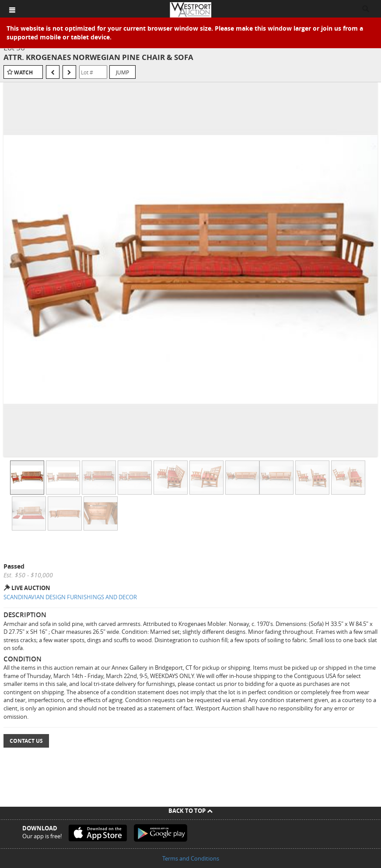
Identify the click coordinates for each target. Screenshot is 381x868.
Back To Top (190, 811)
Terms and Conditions (191, 858)
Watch (23, 72)
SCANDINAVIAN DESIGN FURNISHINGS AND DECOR (70, 597)
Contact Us (26, 741)
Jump (122, 72)
